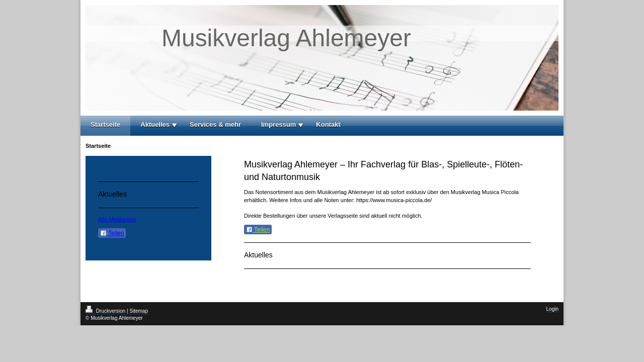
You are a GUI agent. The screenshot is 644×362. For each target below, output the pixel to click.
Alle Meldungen (117, 219)
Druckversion (106, 311)
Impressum (278, 124)
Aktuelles (155, 124)
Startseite (105, 124)
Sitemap (139, 311)
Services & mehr (215, 124)
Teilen (258, 230)
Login (552, 309)
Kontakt (328, 124)
